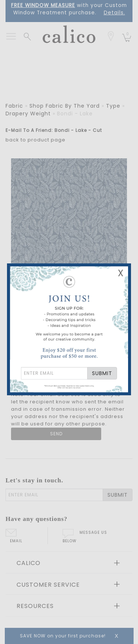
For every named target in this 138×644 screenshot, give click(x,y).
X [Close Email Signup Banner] (121, 273)
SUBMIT (102, 373)
